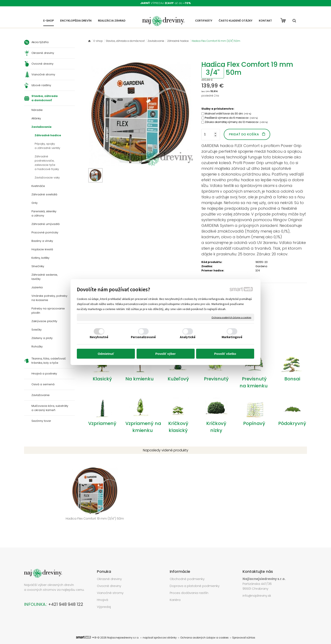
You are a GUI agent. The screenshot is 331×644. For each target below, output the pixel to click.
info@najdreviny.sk (257, 589)
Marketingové (232, 337)
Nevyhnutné (99, 337)
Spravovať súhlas (244, 631)
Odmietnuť (106, 354)
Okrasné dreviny (109, 573)
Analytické (188, 337)
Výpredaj (104, 600)
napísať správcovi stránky (160, 631)
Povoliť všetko (225, 354)
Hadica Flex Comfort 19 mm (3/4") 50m (56, 519)
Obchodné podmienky (187, 573)
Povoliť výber (165, 354)
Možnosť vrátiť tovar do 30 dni (228, 114)
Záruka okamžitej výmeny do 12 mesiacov (236, 122)
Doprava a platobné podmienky (195, 579)
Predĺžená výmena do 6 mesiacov (231, 118)
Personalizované (143, 337)
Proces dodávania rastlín (189, 586)
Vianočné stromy (110, 586)
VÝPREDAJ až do (165, 3)
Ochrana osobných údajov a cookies (231, 317)
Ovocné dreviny (109, 579)
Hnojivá (102, 593)
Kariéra (175, 593)
